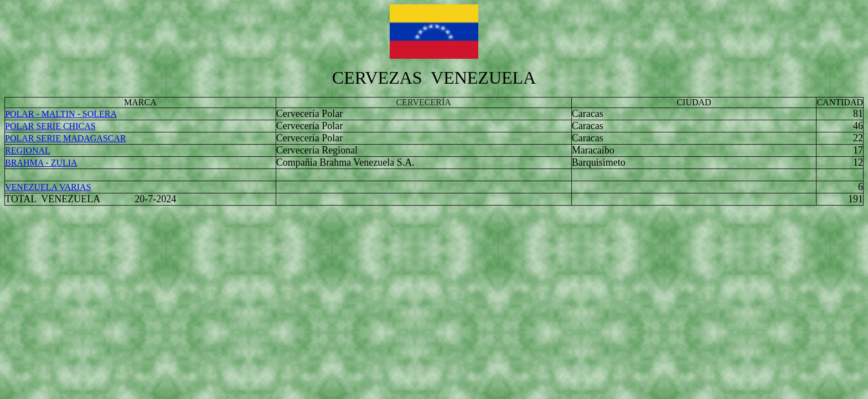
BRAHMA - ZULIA (41, 163)
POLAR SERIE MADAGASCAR (66, 138)
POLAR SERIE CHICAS (50, 126)
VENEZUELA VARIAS (48, 187)
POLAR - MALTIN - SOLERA (61, 114)
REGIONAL (28, 150)
